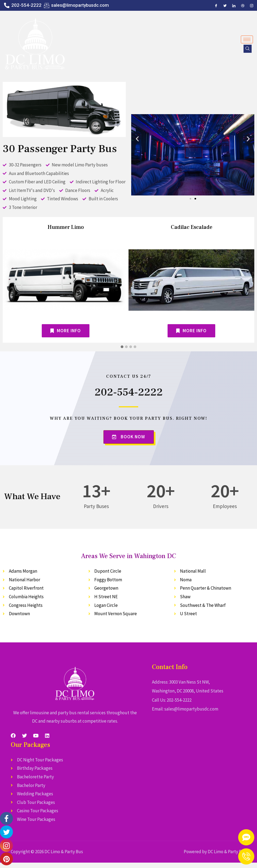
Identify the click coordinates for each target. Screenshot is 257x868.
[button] (190, 199)
